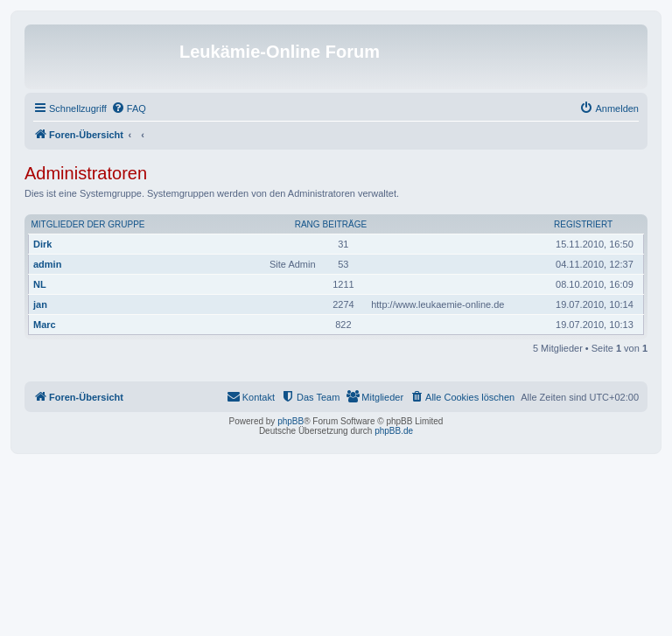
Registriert (583, 224)
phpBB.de (394, 431)
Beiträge (345, 224)
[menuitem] (129, 108)
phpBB (290, 421)
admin (47, 264)
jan (40, 304)
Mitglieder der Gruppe (88, 224)
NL (40, 284)
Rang (308, 224)
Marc (45, 325)
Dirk (42, 244)
